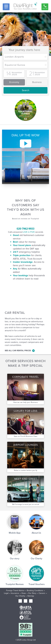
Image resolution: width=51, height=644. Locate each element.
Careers (42, 593)
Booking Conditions (35, 590)
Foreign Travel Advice (15, 590)
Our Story (32, 593)
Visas (24, 593)
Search (26, 90)
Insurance (15, 593)
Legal (6, 593)
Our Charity (20, 596)
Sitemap (31, 596)
